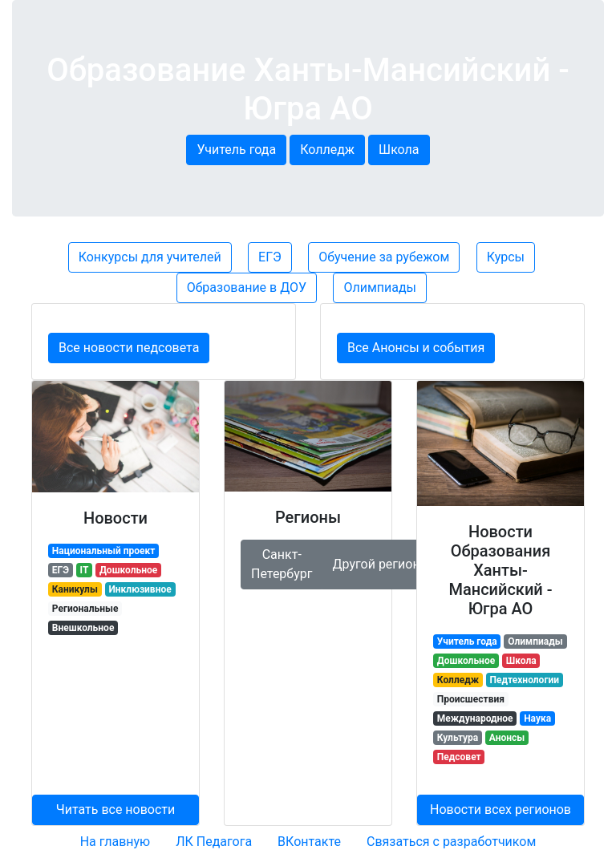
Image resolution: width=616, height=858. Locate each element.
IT (85, 570)
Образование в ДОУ (247, 287)
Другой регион (377, 564)
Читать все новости (116, 809)
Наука (537, 718)
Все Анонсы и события (416, 348)
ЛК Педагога (214, 842)
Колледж (327, 150)
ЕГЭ (270, 257)
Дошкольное (128, 570)
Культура (458, 738)
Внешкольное (83, 628)
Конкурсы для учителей (150, 257)
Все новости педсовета (129, 348)
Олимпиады (380, 287)
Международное (475, 718)
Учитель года (236, 150)
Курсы (506, 257)
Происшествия (471, 699)
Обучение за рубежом (384, 257)
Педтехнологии (525, 680)
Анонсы (507, 738)
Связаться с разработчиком (451, 842)
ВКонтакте (309, 842)
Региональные (85, 609)
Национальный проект (104, 551)
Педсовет (459, 757)
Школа (399, 150)
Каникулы (75, 589)
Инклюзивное (140, 589)
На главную (115, 842)
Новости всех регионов (500, 809)
